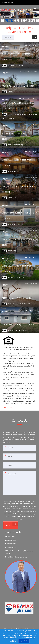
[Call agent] (14, 3)
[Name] (19, 448)
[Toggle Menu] (35, 8)
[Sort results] (8, 37)
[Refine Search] (35, 37)
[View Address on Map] (19, 552)
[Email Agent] (19, 557)
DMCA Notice (8, 407)
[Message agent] (19, 544)
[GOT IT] (24, 641)
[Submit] (11, 525)
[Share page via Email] (14, 9)
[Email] (19, 457)
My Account (27, 9)
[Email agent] (10, 9)
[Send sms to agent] (6, 9)
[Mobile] (19, 465)
